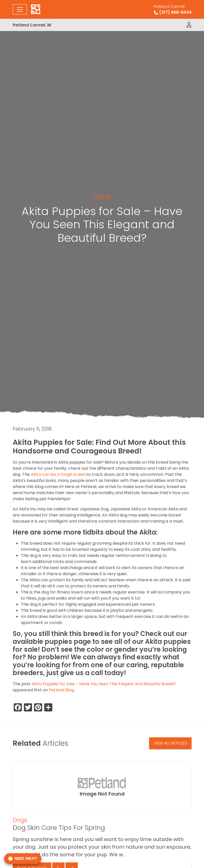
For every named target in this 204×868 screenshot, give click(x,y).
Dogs (102, 196)
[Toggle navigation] (20, 9)
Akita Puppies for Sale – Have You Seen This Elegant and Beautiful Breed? (104, 684)
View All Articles (170, 743)
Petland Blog (61, 690)
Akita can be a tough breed (58, 474)
